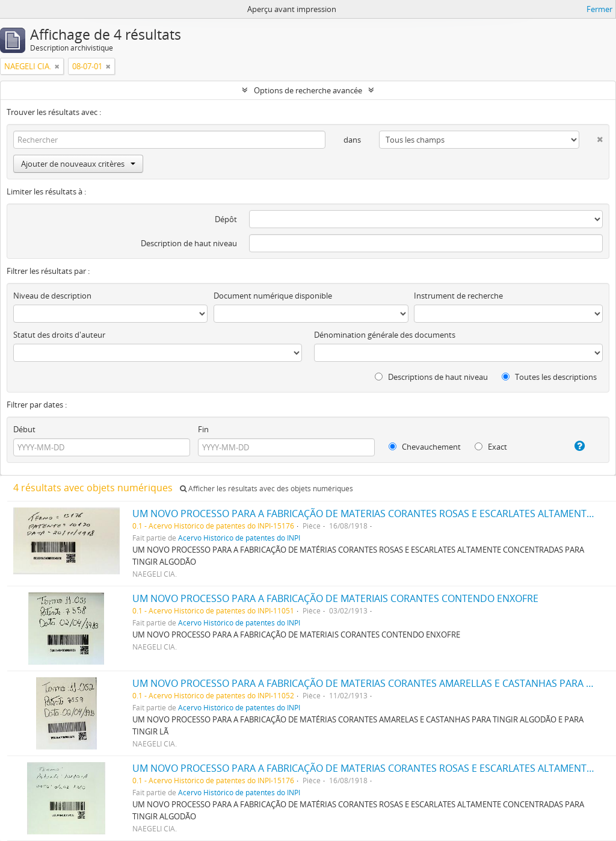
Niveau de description (52, 296)
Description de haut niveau (189, 243)
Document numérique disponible (273, 296)
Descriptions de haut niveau (431, 377)
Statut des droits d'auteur (59, 335)
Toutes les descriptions (549, 377)
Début (24, 429)
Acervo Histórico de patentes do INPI (239, 538)
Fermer (599, 9)
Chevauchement (425, 447)
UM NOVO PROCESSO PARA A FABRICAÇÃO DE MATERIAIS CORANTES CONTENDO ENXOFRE (335, 598)
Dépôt (226, 219)
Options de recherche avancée (308, 90)
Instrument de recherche (458, 296)
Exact (491, 447)
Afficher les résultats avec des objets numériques (266, 489)
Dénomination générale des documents (385, 335)
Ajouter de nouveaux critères (78, 164)
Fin (203, 429)
